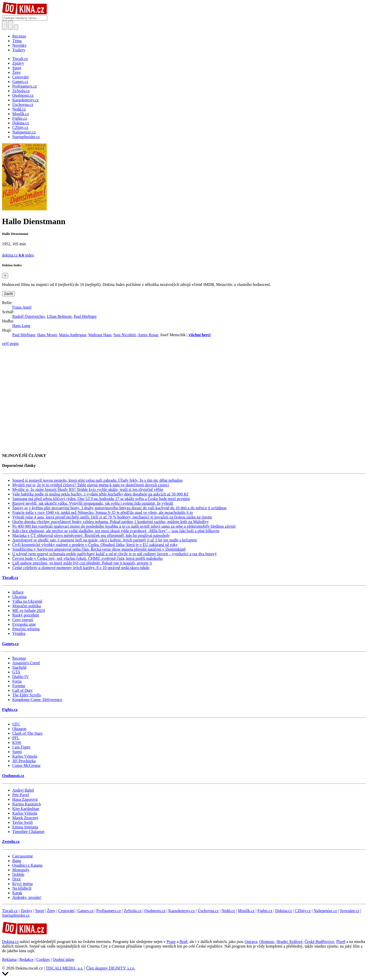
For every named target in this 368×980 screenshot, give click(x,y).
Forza (17, 681)
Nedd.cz (228, 911)
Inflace (18, 592)
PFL (16, 738)
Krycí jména (22, 884)
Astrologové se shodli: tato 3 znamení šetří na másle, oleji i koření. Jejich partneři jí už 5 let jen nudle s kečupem (105, 540)
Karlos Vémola (25, 756)
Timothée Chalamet (28, 832)
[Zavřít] (5, 276)
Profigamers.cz (109, 911)
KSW (17, 742)
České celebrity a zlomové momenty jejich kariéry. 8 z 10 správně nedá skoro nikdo (81, 568)
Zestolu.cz (11, 842)
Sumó (17, 752)
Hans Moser (47, 335)
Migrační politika (27, 606)
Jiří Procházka (24, 761)
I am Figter (21, 747)
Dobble (18, 874)
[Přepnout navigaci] (16, 27)
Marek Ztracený (25, 818)
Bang (17, 861)
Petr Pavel (21, 795)
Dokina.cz (284, 911)
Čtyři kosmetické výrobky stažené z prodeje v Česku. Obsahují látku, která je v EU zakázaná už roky (95, 545)
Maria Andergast (73, 335)
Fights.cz (10, 710)
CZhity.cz (303, 911)
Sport (40, 911)
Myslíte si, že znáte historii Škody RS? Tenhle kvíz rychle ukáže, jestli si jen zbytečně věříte (88, 489)
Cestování (66, 911)
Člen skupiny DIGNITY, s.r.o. (111, 968)
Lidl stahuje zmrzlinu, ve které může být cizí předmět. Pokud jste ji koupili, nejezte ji (82, 563)
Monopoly (21, 870)
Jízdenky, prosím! (27, 897)
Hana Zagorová (25, 799)
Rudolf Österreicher (28, 316)
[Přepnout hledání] (5, 25)
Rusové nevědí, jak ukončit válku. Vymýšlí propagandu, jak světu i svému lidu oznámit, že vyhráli (93, 503)
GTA (16, 672)
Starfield (19, 667)
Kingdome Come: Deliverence (37, 700)
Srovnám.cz (350, 911)
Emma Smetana (25, 827)
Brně (183, 942)
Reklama (9, 959)
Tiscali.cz (10, 578)
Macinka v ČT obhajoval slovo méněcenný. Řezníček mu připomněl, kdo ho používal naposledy (91, 535)
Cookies (43, 959)
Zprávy (26, 911)
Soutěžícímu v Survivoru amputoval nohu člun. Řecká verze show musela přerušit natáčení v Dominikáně (99, 549)
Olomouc (267, 942)
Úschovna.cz (208, 911)
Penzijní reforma (26, 629)
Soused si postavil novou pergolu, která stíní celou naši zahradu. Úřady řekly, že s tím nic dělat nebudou (97, 480)
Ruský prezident (26, 615)
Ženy (51, 911)
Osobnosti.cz (13, 776)
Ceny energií (23, 620)
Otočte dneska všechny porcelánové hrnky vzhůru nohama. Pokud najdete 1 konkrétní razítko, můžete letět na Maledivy (111, 522)
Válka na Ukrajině (27, 601)
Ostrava (251, 942)
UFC (16, 724)
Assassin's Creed (26, 663)
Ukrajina (19, 597)
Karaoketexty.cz (182, 911)
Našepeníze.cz (325, 911)
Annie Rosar (148, 335)
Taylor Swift (22, 822)
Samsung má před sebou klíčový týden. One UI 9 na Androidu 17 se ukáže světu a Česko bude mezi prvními (101, 499)
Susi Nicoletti (125, 335)
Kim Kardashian (26, 809)
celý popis (10, 343)
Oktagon (19, 729)
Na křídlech (22, 888)
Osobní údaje (64, 959)
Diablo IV (20, 677)
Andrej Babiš (23, 790)
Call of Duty (22, 690)
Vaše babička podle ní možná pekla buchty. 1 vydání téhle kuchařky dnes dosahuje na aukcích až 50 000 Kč (100, 494)
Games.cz (10, 644)
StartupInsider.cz (16, 915)
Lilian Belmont (59, 316)
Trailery (19, 50)
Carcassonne (23, 856)
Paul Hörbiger (85, 316)
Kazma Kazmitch (27, 804)
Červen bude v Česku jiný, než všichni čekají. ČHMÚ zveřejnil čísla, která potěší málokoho (87, 558)
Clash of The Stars (27, 733)
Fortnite (19, 686)
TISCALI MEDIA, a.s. (65, 968)
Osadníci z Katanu (27, 865)
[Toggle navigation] (11, 25)
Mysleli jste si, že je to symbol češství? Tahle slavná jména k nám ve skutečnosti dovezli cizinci (91, 485)
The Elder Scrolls (27, 695)
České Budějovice (319, 942)
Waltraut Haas (100, 335)
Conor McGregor (26, 765)
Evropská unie (24, 624)
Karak (17, 893)
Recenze (19, 36)
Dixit (16, 879)
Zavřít (8, 294)
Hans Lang (21, 326)
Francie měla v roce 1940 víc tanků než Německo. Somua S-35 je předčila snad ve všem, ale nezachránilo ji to (103, 512)
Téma (17, 41)
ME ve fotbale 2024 (29, 610)
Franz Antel (22, 307)
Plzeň (341, 942)
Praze (171, 942)
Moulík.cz (246, 911)
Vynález (19, 633)
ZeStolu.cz (133, 911)
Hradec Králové (290, 942)
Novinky (19, 45)
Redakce (26, 959)
